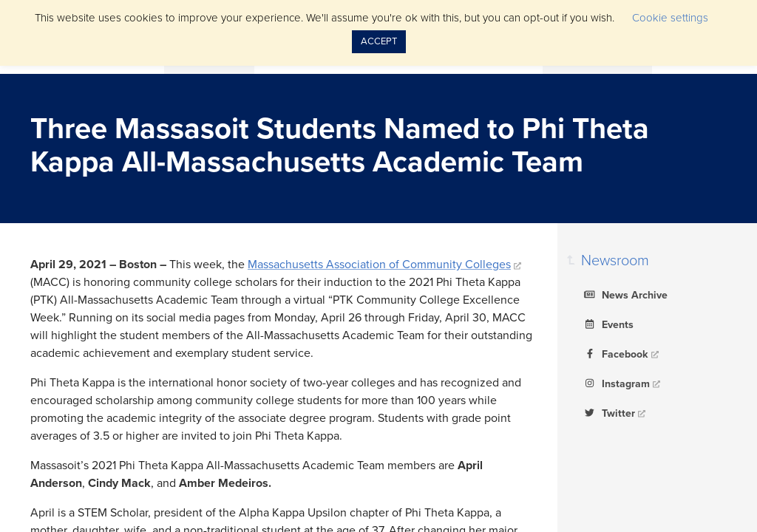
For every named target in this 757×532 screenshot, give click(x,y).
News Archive (624, 294)
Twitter (608, 412)
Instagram (615, 383)
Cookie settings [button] (670, 18)
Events (607, 324)
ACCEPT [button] (379, 41)
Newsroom (615, 261)
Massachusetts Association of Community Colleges (379, 265)
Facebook (615, 353)
